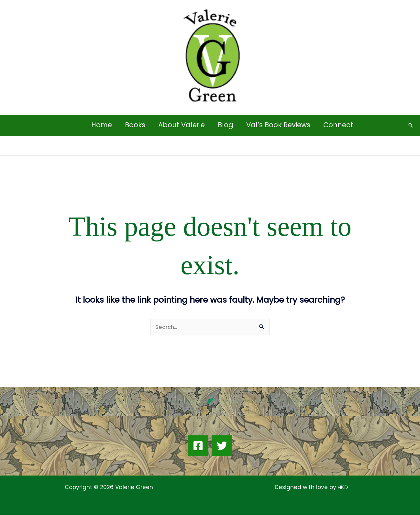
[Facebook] (198, 446)
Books (134, 125)
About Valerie (181, 125)
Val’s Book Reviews (279, 125)
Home (100, 125)
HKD (342, 487)
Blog (226, 125)
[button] (411, 125)
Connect (340, 125)
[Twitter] (222, 446)
